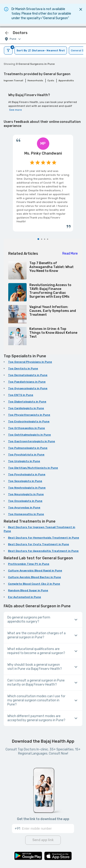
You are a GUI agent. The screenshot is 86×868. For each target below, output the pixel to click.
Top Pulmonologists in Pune (28, 448)
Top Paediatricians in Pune (27, 382)
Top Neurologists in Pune (26, 494)
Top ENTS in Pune (21, 395)
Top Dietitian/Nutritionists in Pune (33, 468)
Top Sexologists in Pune (25, 481)
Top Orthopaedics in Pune (26, 428)
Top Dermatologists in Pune (28, 375)
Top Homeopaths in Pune (26, 514)
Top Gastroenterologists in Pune (32, 441)
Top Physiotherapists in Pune (29, 415)
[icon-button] (7, 33)
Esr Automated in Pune (25, 597)
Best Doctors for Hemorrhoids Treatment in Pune (44, 538)
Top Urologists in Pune (24, 461)
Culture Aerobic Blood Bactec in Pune (35, 577)
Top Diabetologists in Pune (27, 402)
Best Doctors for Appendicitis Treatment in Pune (43, 551)
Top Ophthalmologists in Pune (29, 435)
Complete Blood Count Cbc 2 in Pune (34, 584)
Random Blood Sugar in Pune (28, 590)
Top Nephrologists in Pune (27, 488)
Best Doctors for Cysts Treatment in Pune (39, 544)
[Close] (81, 9)
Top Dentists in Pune (23, 368)
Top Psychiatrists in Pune (26, 455)
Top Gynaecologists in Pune (28, 388)
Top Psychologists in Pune (27, 474)
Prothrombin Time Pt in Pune (29, 564)
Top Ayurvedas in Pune (24, 508)
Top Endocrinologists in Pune (29, 421)
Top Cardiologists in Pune (26, 408)
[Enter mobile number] (48, 829)
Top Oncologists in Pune (25, 501)
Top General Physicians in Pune (30, 362)
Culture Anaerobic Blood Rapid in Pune (35, 571)
